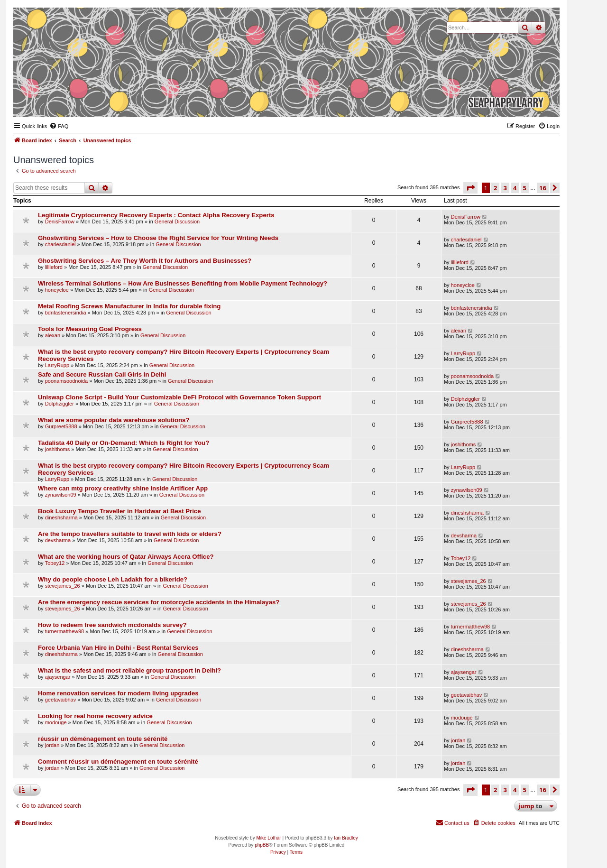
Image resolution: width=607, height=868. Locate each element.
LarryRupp (57, 365)
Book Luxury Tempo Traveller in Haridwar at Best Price (119, 511)
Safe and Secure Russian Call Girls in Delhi (102, 374)
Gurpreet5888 (61, 426)
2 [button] (495, 188)
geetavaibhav (60, 700)
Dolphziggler (60, 404)
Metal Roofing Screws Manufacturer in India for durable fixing (129, 306)
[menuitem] (59, 126)
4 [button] (515, 188)
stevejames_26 (63, 586)
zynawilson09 (61, 495)
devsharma (58, 540)
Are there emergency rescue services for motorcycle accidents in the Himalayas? (159, 602)
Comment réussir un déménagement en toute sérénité (118, 762)
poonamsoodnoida (67, 381)
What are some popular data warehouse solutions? (114, 420)
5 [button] (525, 188)
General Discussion (177, 222)
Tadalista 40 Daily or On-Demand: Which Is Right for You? (124, 443)
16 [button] (543, 188)
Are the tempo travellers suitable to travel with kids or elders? (130, 534)
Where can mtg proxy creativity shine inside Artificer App (123, 488)
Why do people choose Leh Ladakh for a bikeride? (113, 579)
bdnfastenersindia (66, 313)
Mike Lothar (268, 838)
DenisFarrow (60, 222)
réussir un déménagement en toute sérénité (103, 739)
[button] (470, 188)
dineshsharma (61, 517)
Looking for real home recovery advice (95, 716)
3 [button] (505, 188)
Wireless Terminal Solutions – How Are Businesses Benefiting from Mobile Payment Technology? (183, 283)
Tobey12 (55, 563)
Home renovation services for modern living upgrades (118, 693)
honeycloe (57, 290)
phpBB (262, 845)
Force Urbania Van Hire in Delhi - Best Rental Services (118, 648)
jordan (52, 745)
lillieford (54, 267)
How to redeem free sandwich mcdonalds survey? (112, 625)
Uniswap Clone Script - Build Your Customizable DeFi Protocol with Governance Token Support (179, 397)
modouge (56, 722)
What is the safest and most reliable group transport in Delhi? (129, 670)
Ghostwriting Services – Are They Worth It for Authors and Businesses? (145, 261)
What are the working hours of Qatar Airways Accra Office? (126, 557)
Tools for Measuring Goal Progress (90, 329)
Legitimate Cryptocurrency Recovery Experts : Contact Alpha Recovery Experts (156, 215)
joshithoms (58, 449)
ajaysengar (58, 677)
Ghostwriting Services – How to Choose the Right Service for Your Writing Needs (158, 238)
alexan (53, 335)
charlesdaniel (60, 244)
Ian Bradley (346, 838)
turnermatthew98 (65, 631)
